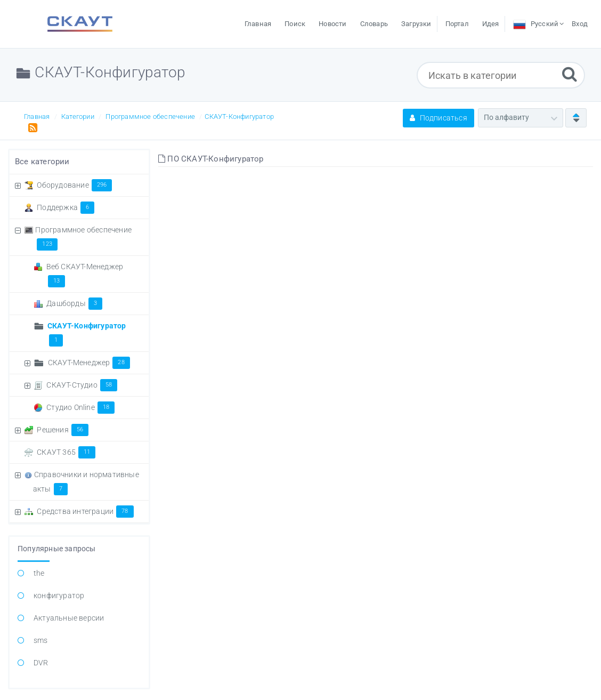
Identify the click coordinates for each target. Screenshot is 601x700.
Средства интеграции (85, 511)
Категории (78, 116)
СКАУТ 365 (66, 452)
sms (41, 640)
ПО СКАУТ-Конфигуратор (211, 159)
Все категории (42, 162)
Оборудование (74, 185)
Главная (37, 116)
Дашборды (74, 303)
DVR (41, 663)
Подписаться (438, 118)
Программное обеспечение (150, 116)
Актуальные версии (69, 618)
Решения (63, 430)
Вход (580, 24)
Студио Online (80, 407)
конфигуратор (59, 596)
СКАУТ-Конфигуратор (239, 116)
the (39, 573)
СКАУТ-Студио (82, 385)
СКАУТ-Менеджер (89, 363)
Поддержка (66, 207)
